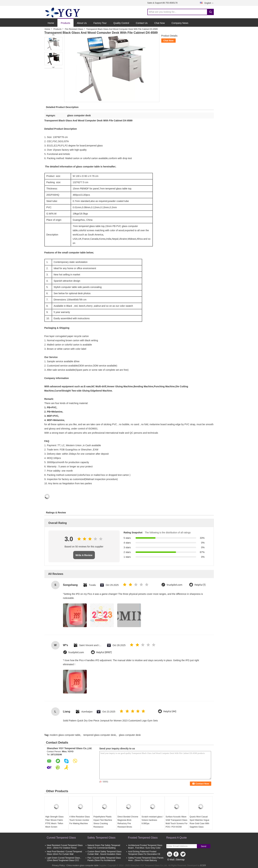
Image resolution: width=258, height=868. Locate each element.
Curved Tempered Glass (61, 838)
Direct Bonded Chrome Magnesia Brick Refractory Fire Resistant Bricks (128, 822)
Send (204, 846)
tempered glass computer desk (100, 735)
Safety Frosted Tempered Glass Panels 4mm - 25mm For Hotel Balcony (146, 859)
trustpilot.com (174, 585)
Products (65, 23)
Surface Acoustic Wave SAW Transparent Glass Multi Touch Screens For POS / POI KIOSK (177, 822)
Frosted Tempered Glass (143, 838)
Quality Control (121, 23)
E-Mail (171, 860)
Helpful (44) (170, 712)
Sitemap (180, 860)
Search (210, 12)
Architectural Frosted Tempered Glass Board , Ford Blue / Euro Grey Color (145, 847)
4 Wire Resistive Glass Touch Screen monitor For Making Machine (80, 820)
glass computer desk (130, 735)
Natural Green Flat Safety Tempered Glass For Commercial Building (104, 847)
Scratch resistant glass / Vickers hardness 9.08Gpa (152, 820)
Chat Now (159, 23)
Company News (180, 23)
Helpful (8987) (104, 652)
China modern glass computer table (82, 865)
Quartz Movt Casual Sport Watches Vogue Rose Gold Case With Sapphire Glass (200, 822)
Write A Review (84, 555)
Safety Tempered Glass (101, 838)
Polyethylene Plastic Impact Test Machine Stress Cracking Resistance (103, 822)
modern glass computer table (65, 735)
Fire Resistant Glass (74, 29)
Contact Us (142, 23)
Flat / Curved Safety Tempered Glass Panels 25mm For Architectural (104, 859)
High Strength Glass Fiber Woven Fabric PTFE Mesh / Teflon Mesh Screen (54, 822)
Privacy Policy (59, 865)
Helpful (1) (200, 585)
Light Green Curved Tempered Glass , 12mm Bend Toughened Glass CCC (64, 859)
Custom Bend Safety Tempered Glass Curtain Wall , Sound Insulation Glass (105, 853)
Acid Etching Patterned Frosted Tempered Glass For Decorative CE (144, 853)
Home (51, 23)
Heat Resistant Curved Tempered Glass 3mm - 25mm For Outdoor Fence (65, 847)
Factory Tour (100, 23)
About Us (82, 23)
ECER (203, 865)
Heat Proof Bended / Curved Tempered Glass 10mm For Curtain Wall (64, 853)
